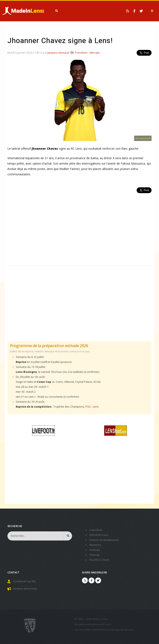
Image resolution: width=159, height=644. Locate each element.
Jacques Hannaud (58, 53)
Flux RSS (95, 560)
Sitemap (95, 555)
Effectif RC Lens (99, 535)
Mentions (95, 545)
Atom (106, 560)
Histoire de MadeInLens (104, 540)
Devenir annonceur (25, 589)
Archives (95, 550)
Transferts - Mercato (87, 53)
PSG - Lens (92, 407)
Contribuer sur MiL (25, 581)
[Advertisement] (79, 227)
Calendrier (96, 530)
